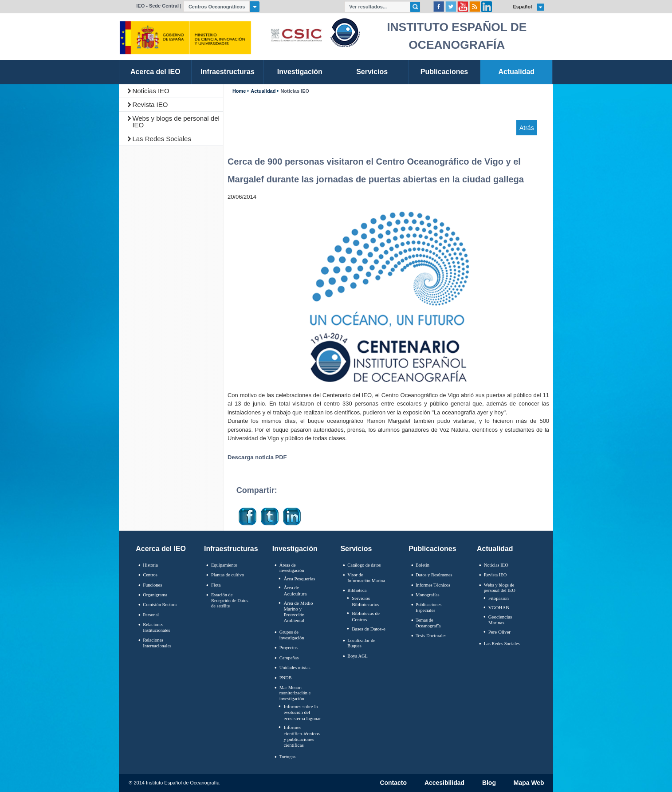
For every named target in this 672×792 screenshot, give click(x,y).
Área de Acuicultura (295, 590)
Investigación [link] (300, 72)
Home (239, 91)
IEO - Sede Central (157, 6)
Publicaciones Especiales (428, 607)
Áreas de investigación (292, 568)
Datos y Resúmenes (434, 575)
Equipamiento (224, 565)
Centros (150, 575)
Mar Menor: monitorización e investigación (295, 693)
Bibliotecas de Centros (366, 616)
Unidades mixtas (295, 668)
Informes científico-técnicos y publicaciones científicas (301, 736)
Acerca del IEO (161, 549)
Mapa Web (529, 783)
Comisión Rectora (160, 605)
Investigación (295, 549)
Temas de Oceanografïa (428, 623)
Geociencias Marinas (500, 620)
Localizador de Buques (361, 643)
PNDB (286, 678)
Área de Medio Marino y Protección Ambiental (298, 612)
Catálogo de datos (364, 565)
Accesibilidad (444, 783)
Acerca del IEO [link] (155, 72)
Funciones (152, 585)
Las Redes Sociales (162, 139)
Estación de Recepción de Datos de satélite (230, 600)
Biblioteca (357, 590)
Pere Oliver (499, 632)
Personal (151, 615)
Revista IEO (150, 104)
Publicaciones (432, 549)
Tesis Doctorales (431, 636)
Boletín (422, 565)
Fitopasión (499, 598)
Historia (150, 565)
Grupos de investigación (292, 635)
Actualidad (263, 91)
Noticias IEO (151, 91)
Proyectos (289, 648)
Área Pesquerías (299, 579)
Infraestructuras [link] (228, 72)
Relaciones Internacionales (157, 643)
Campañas (289, 658)
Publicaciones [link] (444, 72)
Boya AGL (358, 656)
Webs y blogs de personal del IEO (176, 122)
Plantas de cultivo (228, 575)
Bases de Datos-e (369, 629)
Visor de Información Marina (366, 578)
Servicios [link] (372, 72)
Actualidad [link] (516, 72)
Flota (216, 585)
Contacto (393, 783)
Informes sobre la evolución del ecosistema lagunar (302, 712)
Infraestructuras (231, 549)
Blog (489, 783)
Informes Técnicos (433, 585)
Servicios (356, 549)
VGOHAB (499, 607)
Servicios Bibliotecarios (365, 601)
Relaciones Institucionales (156, 627)
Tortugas (287, 757)
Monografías (428, 595)
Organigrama (155, 595)
